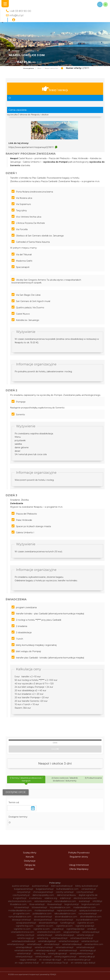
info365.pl (97, 901)
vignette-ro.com (22, 929)
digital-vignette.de (88, 895)
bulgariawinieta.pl (45, 889)
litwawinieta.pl (54, 904)
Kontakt (30, 869)
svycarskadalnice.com (87, 920)
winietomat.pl (24, 954)
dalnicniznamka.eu (66, 895)
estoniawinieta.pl (43, 901)
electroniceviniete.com (20, 901)
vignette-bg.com (25, 926)
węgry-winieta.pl (28, 960)
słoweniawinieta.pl (48, 923)
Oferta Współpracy (79, 869)
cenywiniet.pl (24, 892)
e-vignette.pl (20, 898)
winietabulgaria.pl (47, 941)
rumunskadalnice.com (20, 917)
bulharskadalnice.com (67, 889)
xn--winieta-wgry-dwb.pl (83, 963)
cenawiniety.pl (89, 889)
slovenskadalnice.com (66, 917)
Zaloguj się (30, 865)
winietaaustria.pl (59, 938)
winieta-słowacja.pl (64, 935)
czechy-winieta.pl (65, 892)
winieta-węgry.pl (26, 938)
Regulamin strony (79, 857)
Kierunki (30, 857)
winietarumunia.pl (44, 947)
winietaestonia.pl (16, 944)
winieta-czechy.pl (25, 935)
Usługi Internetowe (79, 865)
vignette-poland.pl (85, 926)
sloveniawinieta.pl (43, 917)
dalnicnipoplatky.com (43, 895)
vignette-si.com (42, 929)
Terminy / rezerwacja (55, 89)
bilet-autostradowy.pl (62, 886)
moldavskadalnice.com (20, 910)
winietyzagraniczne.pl (65, 957)
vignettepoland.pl (75, 929)
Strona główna (29, 68)
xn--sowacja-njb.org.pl (50, 960)
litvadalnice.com (18, 904)
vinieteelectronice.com (49, 932)
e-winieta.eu (35, 898)
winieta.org (42, 938)
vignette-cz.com (45, 926)
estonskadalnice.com (65, 901)
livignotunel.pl (72, 904)
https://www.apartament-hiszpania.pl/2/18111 (31, 147)
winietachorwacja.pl (69, 941)
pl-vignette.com (22, 914)
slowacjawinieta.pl (43, 920)
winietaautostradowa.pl (23, 941)
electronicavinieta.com (85, 898)
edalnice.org (51, 898)
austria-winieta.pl (21, 886)
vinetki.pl (92, 929)
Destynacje (30, 861)
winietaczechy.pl (90, 941)
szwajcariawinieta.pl (26, 923)
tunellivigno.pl (67, 923)
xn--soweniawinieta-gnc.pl (77, 960)
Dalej (55, 749)
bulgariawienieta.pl (24, 889)
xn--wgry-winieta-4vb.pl (27, 963)
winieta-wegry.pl (85, 935)
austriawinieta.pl (40, 886)
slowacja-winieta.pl (21, 920)
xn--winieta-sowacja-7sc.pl (55, 963)
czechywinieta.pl (85, 892)
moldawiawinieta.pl (44, 910)
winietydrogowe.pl (57, 954)
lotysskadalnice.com (60, 907)
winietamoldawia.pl (72, 944)
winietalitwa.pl (34, 944)
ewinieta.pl (84, 901)
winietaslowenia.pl (24, 950)
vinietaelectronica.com (22, 932)
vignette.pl (58, 929)
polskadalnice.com (42, 914)
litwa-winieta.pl (37, 904)
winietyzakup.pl (87, 957)
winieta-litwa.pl (45, 935)
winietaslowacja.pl (85, 947)
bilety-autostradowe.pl (87, 886)
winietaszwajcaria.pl (46, 950)
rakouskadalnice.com (65, 914)
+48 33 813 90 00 (20, 11)
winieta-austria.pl (91, 932)
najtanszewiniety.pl (67, 910)
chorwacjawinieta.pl (43, 892)
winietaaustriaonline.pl (81, 938)
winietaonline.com (94, 944)
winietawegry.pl (88, 950)
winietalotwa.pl (52, 944)
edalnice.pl (65, 898)
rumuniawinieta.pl (88, 914)
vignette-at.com (86, 923)
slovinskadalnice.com (91, 917)
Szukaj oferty (30, 853)
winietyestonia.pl (24, 957)
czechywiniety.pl (21, 895)
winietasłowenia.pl (68, 950)
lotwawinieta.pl (39, 907)
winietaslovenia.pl (64, 947)
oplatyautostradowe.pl (90, 910)
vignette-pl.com (64, 926)
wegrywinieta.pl (71, 932)
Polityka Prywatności (79, 853)
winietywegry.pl (43, 957)
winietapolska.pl (24, 947)
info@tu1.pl (16, 15)
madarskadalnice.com (84, 907)
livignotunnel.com (91, 904)
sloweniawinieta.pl (64, 920)
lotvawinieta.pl (22, 907)
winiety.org (39, 954)
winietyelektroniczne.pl (81, 954)
